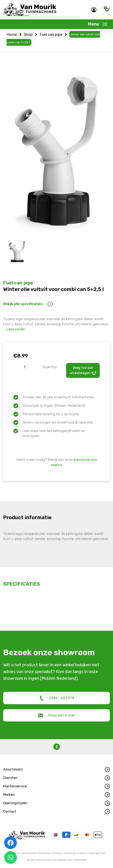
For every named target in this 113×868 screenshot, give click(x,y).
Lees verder (16, 329)
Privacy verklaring (64, 853)
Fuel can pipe (51, 35)
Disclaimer (45, 853)
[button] (56, 769)
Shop (28, 35)
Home (12, 35)
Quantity (50, 367)
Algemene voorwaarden (22, 853)
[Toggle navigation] (98, 24)
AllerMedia (80, 860)
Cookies (82, 853)
